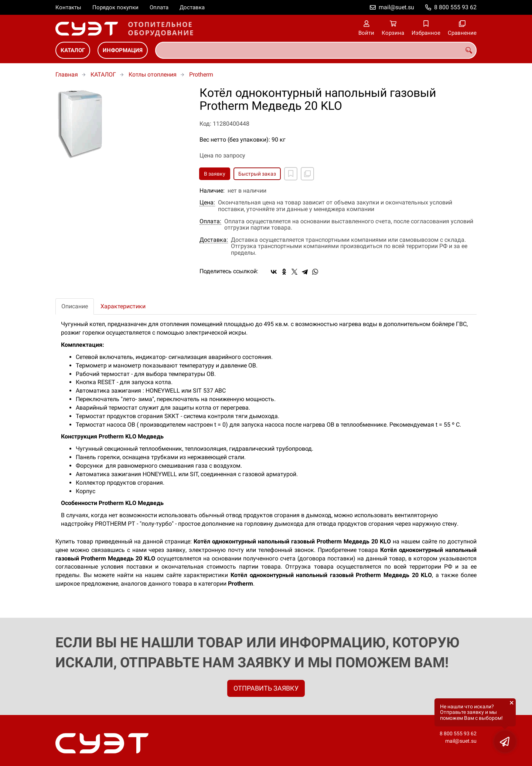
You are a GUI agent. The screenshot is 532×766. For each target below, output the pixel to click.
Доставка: (214, 240)
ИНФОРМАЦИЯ (123, 50)
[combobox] (316, 50)
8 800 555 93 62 (455, 7)
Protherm (201, 74)
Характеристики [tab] (123, 306)
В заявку (215, 174)
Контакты (68, 7)
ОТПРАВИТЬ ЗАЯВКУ (266, 688)
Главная (67, 74)
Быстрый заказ (257, 174)
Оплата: (210, 221)
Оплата (159, 7)
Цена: (207, 203)
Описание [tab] (75, 306)
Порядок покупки (115, 7)
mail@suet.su (396, 7)
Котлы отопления (153, 74)
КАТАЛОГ (73, 50)
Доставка (192, 7)
